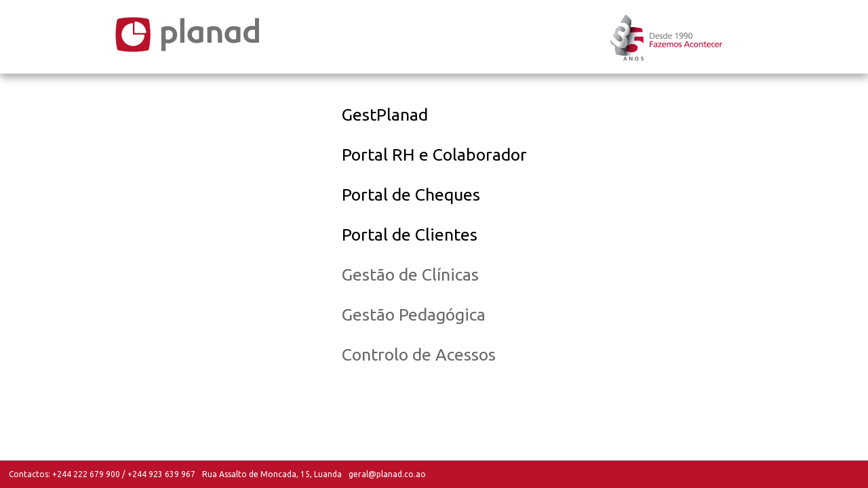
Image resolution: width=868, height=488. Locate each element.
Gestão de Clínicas (410, 274)
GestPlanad (385, 115)
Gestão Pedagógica (414, 314)
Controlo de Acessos (419, 354)
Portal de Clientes (410, 235)
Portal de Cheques (411, 195)
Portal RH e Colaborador (434, 155)
